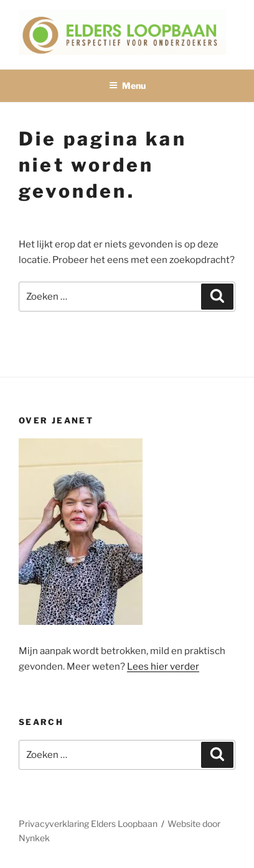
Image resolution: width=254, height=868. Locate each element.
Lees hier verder (163, 667)
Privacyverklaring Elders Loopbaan (88, 824)
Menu (127, 85)
